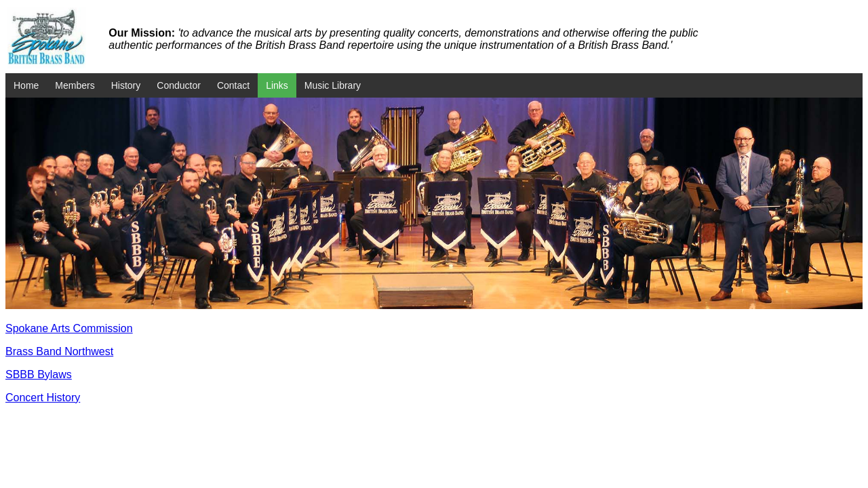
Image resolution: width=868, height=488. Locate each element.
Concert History (43, 398)
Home (26, 85)
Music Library (333, 85)
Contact (233, 85)
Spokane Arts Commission (69, 328)
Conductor (179, 85)
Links (277, 85)
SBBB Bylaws (39, 374)
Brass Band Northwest (59, 351)
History (126, 85)
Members (75, 85)
